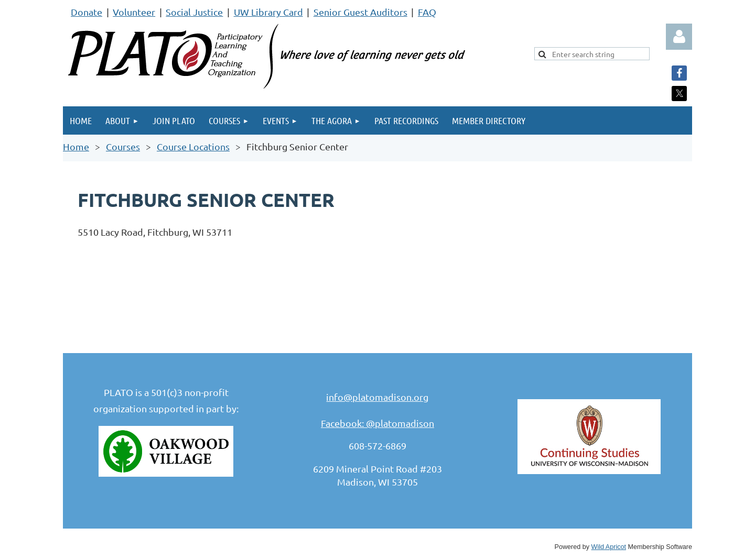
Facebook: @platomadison (377, 423)
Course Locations (193, 146)
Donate (87, 12)
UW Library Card (268, 12)
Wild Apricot (609, 547)
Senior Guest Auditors (360, 12)
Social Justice (194, 12)
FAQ (427, 12)
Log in (679, 37)
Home (76, 146)
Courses (123, 146)
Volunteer (134, 12)
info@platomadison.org (377, 397)
